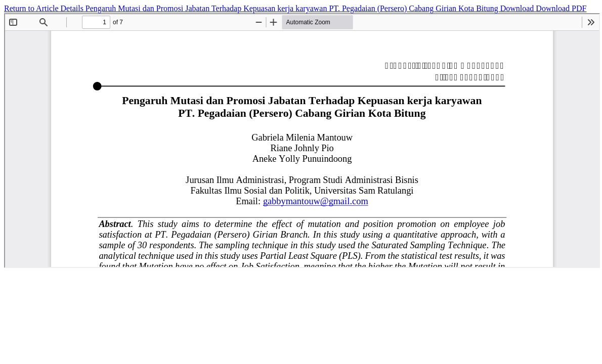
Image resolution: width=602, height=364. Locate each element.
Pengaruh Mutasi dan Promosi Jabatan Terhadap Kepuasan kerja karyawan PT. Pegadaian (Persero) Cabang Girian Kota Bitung (293, 8)
